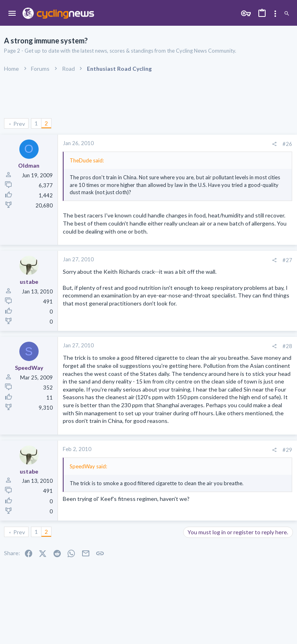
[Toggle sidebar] (275, 14)
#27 (287, 260)
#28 (287, 346)
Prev (19, 124)
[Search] (287, 14)
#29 (287, 450)
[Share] (274, 144)
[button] (12, 14)
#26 (287, 144)
